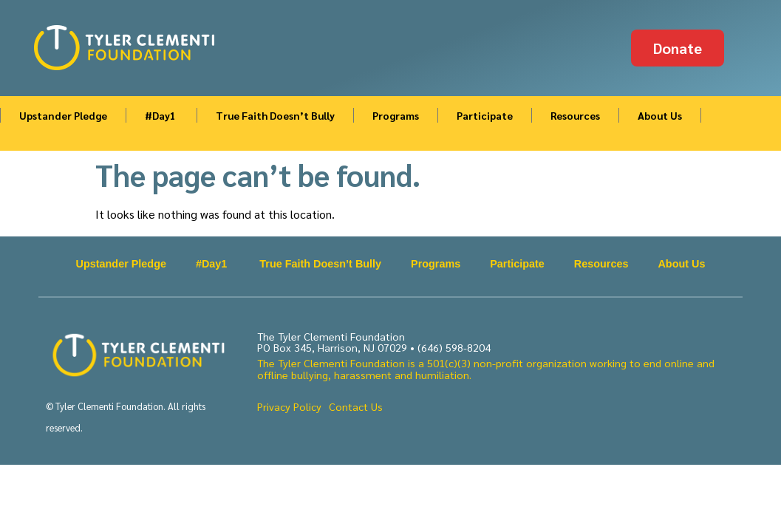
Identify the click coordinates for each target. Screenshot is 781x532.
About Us (660, 115)
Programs (396, 115)
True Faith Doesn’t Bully (275, 115)
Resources (575, 115)
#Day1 (161, 115)
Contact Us (356, 406)
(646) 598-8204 (454, 347)
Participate (485, 115)
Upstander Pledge (63, 115)
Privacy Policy (289, 406)
